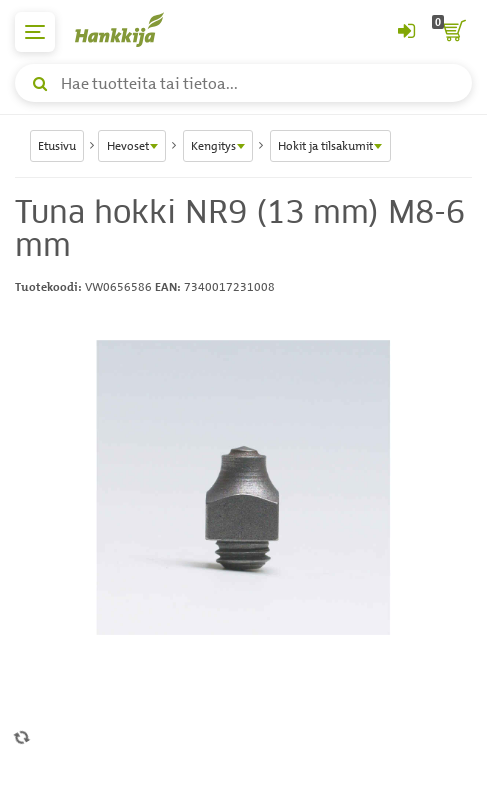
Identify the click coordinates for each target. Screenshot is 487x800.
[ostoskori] (452, 32)
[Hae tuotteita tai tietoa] (243, 83)
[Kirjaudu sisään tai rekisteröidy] (406, 32)
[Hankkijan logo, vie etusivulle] (130, 29)
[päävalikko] (35, 32)
